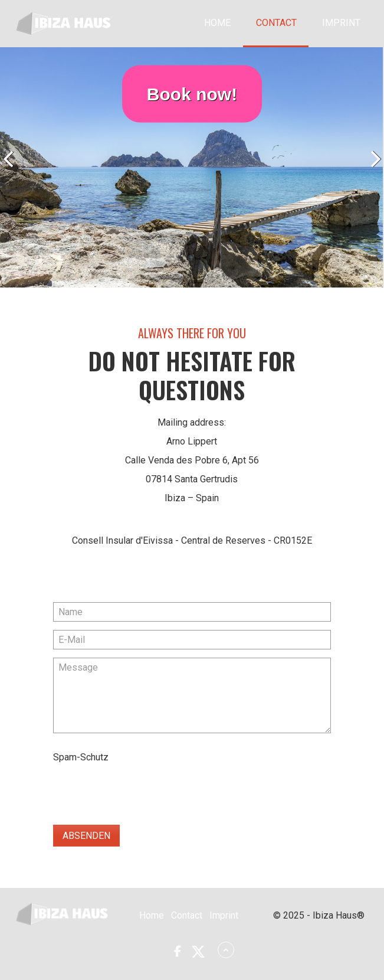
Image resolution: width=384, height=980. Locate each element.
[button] (177, 951)
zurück (12, 170)
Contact (276, 23)
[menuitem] (217, 24)
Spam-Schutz (81, 757)
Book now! (192, 94)
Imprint (341, 23)
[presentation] (143, 790)
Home (217, 23)
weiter (372, 170)
